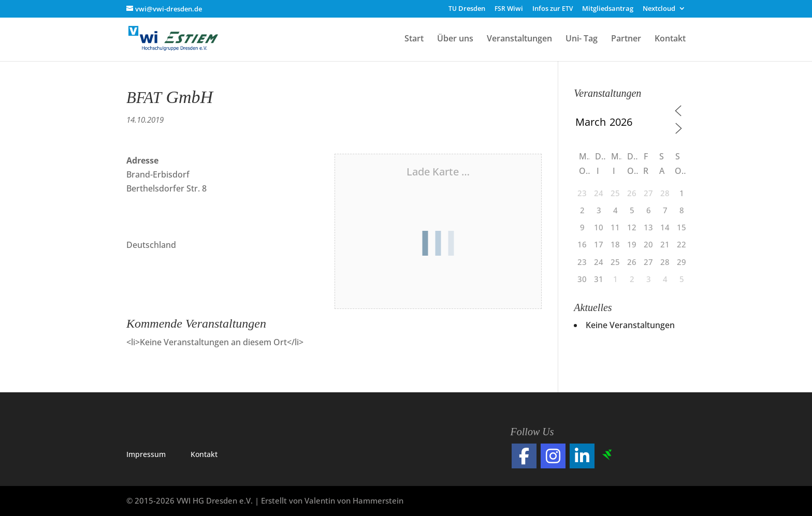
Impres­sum (146, 454)
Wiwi (509, 9)
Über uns (455, 39)
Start (414, 39)
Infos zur (553, 9)
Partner (626, 39)
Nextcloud (659, 9)
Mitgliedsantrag (608, 9)
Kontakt (670, 39)
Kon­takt (204, 454)
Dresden (467, 9)
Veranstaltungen (519, 39)
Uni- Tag (582, 39)
